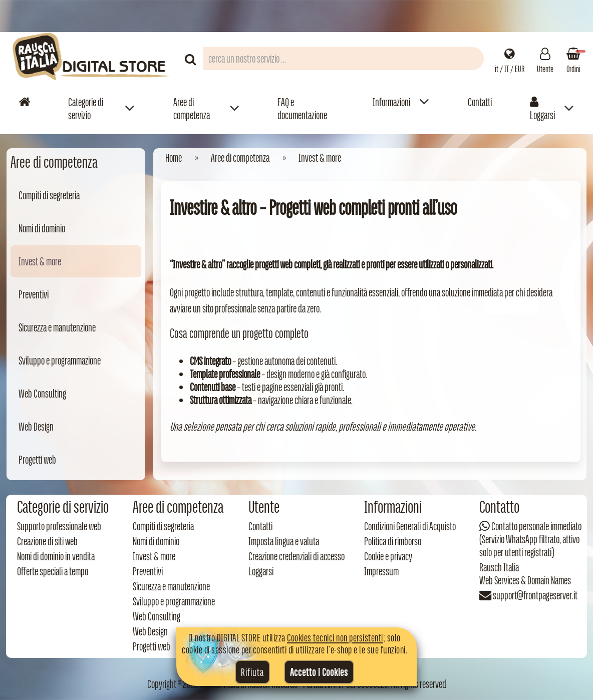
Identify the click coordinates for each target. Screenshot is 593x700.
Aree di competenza (192, 109)
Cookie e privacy (388, 556)
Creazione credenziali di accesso (296, 556)
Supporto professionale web (59, 526)
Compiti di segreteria (49, 195)
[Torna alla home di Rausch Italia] (92, 58)
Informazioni (391, 102)
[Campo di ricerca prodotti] (344, 59)
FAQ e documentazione (302, 109)
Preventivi (34, 294)
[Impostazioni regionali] (510, 59)
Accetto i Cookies (319, 672)
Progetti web (37, 460)
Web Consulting (42, 394)
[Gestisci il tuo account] (545, 59)
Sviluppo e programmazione (60, 361)
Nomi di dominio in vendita (56, 556)
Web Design (36, 427)
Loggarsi (542, 109)
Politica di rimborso (393, 541)
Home (174, 158)
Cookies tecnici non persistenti (335, 637)
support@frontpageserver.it (535, 595)
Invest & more (40, 261)
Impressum (381, 571)
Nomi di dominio (42, 228)
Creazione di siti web (47, 541)
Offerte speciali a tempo (53, 571)
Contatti (480, 102)
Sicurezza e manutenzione (57, 327)
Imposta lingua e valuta (284, 541)
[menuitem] (101, 108)
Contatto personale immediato (536, 526)
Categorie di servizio (86, 109)
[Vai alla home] (25, 102)
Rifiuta (252, 672)
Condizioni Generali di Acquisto (410, 526)
